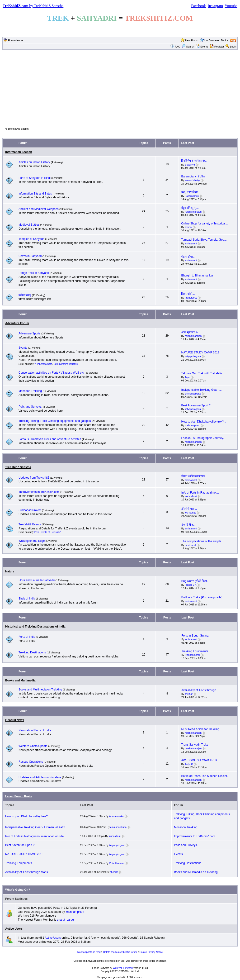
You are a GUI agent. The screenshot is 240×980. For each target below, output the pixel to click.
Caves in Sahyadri (30, 256)
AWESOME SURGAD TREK (199, 760)
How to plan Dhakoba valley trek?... (204, 422)
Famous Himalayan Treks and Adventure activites (50, 439)
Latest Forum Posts (19, 796)
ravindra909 (191, 298)
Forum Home (16, 40)
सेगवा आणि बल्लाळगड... (195, 476)
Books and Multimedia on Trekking (40, 690)
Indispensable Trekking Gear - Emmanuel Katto (35, 827)
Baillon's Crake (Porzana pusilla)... (203, 597)
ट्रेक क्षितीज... (188, 525)
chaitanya (190, 165)
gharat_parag (65, 920)
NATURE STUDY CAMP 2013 (200, 352)
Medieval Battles (29, 225)
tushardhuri (191, 497)
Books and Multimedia (20, 680)
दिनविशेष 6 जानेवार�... (194, 161)
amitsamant (191, 244)
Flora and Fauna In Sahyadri (37, 580)
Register (219, 47)
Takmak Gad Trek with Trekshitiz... (203, 373)
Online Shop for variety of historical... (204, 224)
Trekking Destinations (32, 652)
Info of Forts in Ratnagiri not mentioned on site (34, 836)
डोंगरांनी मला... (189, 509)
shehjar (189, 694)
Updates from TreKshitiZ (34, 478)
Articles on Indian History (34, 162)
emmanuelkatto (193, 394)
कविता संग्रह (25, 295)
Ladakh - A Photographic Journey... (203, 438)
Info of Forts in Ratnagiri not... (200, 493)
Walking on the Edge (32, 541)
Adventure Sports (30, 333)
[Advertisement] (120, 88)
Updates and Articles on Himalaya (40, 777)
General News (15, 720)
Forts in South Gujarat (195, 636)
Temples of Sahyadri (31, 239)
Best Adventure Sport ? (196, 405)
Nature (10, 571)
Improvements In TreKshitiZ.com (39, 492)
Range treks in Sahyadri (34, 273)
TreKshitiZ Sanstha (18, 467)
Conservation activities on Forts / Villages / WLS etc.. (52, 373)
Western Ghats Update (33, 746)
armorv (188, 227)
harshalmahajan (193, 212)
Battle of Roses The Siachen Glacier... (205, 776)
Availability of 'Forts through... (200, 690)
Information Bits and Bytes (35, 194)
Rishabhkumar (193, 655)
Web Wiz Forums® (123, 968)
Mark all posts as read (89, 952)
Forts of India (27, 637)
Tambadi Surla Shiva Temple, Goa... (204, 240)
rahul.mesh (191, 545)
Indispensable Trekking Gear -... (202, 390)
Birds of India (27, 599)
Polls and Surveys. (30, 407)
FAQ (178, 47)
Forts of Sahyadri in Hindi (35, 178)
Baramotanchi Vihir (193, 176)
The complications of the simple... (202, 541)
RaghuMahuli (192, 196)
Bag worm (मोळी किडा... (195, 581)
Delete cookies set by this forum (120, 952)
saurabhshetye (193, 180)
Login (233, 47)
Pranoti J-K (191, 585)
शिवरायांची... (188, 294)
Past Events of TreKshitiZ (48, 532)
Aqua (187, 377)
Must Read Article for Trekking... (201, 729)
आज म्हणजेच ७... (191, 332)
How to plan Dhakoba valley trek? (26, 816)
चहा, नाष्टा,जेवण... (191, 192)
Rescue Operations (31, 762)
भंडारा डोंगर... (188, 257)
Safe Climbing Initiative (66, 364)
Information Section (19, 152)
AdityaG (189, 764)
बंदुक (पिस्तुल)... (190, 208)
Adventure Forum (17, 323)
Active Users (14, 929)
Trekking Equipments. (195, 651)
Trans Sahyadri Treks (195, 745)
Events (202, 47)
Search (188, 47)
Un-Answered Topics (216, 40)
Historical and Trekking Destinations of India (35, 627)
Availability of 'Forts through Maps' (27, 872)
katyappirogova (193, 356)
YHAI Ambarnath (43, 364)
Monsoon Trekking (31, 391)
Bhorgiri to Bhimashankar (197, 276)
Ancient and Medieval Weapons (39, 209)
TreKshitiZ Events (30, 524)
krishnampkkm (192, 426)
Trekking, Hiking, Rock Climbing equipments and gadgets (55, 421)
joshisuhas (190, 513)
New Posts (191, 40)
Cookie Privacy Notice (151, 952)
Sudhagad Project (30, 510)
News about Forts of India (35, 730)
